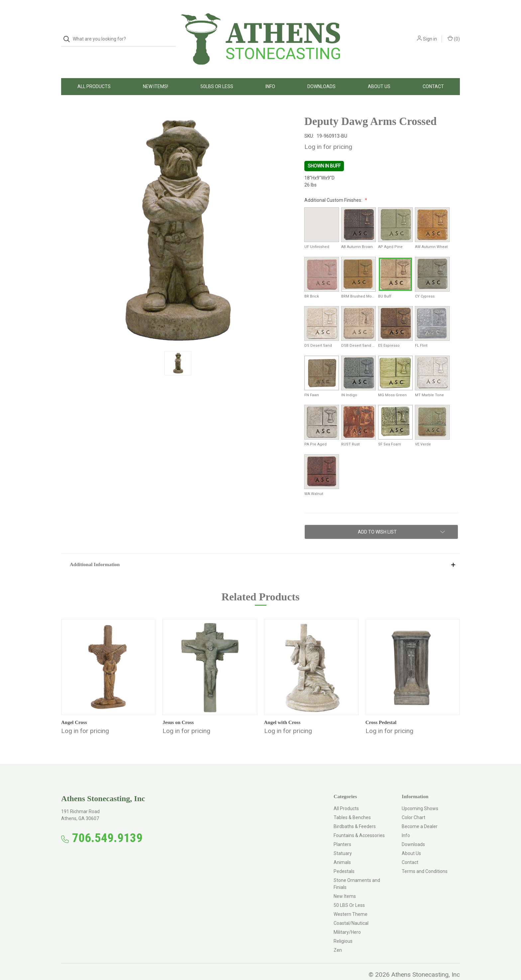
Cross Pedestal (381, 709)
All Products (94, 73)
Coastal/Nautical (351, 910)
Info (270, 73)
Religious (343, 928)
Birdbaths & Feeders (355, 813)
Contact (433, 73)
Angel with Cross (282, 709)
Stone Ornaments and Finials (357, 870)
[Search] (69, 32)
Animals (342, 849)
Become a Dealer (420, 813)
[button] (260, 551)
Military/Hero (347, 919)
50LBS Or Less (217, 73)
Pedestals (344, 858)
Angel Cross (74, 709)
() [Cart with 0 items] (454, 32)
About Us (379, 73)
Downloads (321, 73)
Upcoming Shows (420, 795)
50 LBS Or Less (349, 892)
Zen (338, 937)
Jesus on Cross (178, 709)
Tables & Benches (352, 804)
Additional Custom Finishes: (334, 187)
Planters (342, 831)
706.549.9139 (107, 825)
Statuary (343, 840)
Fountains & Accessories (359, 822)
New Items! (156, 73)
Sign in (430, 32)
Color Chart (414, 804)
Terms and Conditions (425, 858)
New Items (345, 883)
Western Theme (351, 901)
